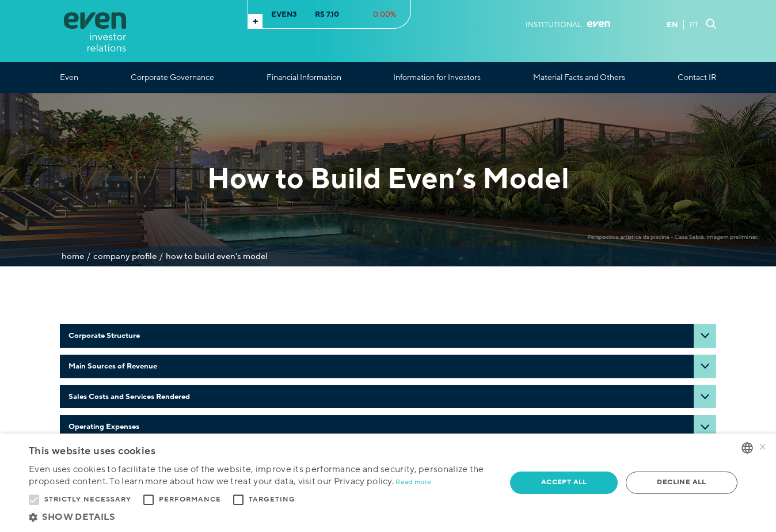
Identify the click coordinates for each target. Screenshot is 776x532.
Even (69, 78)
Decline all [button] (681, 482)
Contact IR (697, 78)
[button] (260, 517)
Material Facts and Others (579, 78)
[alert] (388, 483)
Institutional (568, 25)
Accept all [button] (564, 482)
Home (73, 256)
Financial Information (304, 78)
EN (672, 25)
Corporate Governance (172, 78)
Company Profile (125, 256)
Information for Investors (437, 78)
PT (694, 25)
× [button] (763, 448)
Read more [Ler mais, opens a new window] (413, 482)
